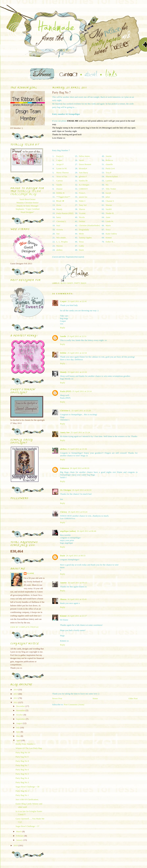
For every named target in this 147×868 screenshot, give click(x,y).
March (19, 831)
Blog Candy (67, 283)
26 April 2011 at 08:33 (76, 556)
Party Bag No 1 (22, 795)
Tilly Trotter (111, 189)
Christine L (61, 221)
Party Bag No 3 (22, 782)
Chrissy (64, 512)
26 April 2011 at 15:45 (77, 599)
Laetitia (109, 181)
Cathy (81, 246)
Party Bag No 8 (22, 761)
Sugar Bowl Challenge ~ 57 (27, 826)
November (21, 710)
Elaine (31, 573)
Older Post (133, 698)
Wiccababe (61, 238)
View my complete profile (25, 627)
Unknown (65, 468)
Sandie (59, 185)
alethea (59, 250)
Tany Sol (83, 205)
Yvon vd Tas (62, 176)
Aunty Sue (65, 432)
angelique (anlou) (68, 531)
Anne (108, 217)
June (18, 732)
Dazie (81, 250)
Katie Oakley (111, 234)
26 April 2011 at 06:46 (86, 531)
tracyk (108, 193)
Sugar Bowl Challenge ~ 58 (27, 787)
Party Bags (80, 283)
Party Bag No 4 (22, 778)
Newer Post (57, 698)
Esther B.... (110, 242)
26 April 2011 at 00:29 (80, 468)
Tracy (108, 230)
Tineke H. (110, 213)
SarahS (109, 209)
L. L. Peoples (62, 242)
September (21, 719)
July (18, 727)
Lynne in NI (62, 168)
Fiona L (82, 193)
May (18, 736)
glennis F (83, 176)
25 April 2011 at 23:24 (80, 432)
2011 (16, 702)
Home (95, 698)
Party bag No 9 (22, 757)
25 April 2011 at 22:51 (77, 336)
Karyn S (60, 156)
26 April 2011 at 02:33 (82, 490)
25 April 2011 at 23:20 (81, 411)
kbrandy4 (83, 168)
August (19, 723)
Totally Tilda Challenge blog (26, 193)
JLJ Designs (84, 185)
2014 (16, 690)
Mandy (59, 209)
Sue (58, 234)
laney (59, 217)
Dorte (59, 205)
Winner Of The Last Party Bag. (29, 748)
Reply (63, 328)
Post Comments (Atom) (74, 705)
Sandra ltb (83, 181)
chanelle (109, 164)
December (21, 706)
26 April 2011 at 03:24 (78, 512)
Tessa (81, 242)
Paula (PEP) (66, 391)
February (20, 836)
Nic (107, 185)
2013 (16, 694)
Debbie (82, 221)
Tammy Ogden (85, 238)
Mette (81, 234)
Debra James (84, 156)
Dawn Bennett (85, 164)
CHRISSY (83, 189)
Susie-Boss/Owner (28, 199)
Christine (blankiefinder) (89, 225)
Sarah (81, 160)
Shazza (109, 205)
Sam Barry (83, 173)
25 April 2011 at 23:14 (82, 391)
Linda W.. (110, 221)
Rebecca (109, 160)
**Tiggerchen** (63, 197)
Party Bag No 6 (22, 770)
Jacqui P (60, 164)
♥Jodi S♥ (60, 201)
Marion (59, 246)
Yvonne (82, 213)
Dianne (59, 189)
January (20, 840)
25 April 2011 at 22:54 (77, 353)
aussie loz (83, 197)
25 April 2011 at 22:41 (77, 301)
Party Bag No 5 (22, 774)
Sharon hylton (112, 176)
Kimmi (109, 238)
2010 (16, 845)
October (20, 715)
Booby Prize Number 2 (25, 744)
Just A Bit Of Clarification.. (27, 799)
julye (108, 197)
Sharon (82, 209)
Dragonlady (84, 230)
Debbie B (60, 193)
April (19, 740)
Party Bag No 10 (23, 752)
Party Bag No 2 (22, 791)
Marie (108, 225)
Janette (109, 156)
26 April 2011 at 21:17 (77, 616)
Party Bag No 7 (22, 765)
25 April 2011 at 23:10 (77, 372)
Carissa (59, 181)
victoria (60, 230)
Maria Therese (62, 173)
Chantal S (110, 201)
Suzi (58, 225)
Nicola (82, 217)
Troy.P (108, 173)
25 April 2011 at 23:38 (77, 449)
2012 (16, 698)
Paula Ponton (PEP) (65, 213)
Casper (59, 160)
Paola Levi (110, 168)
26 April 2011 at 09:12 (77, 583)
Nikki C (82, 201)
